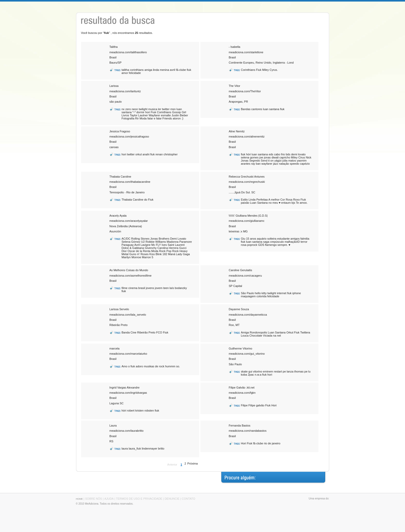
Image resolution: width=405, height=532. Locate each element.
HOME (79, 499)
